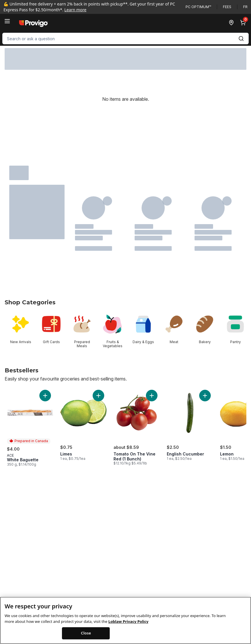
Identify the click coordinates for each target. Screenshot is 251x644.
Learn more (75, 10)
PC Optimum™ (198, 7)
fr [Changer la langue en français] (245, 7)
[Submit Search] (241, 39)
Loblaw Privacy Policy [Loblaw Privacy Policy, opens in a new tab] (128, 626)
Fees (227, 7)
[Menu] (7, 21)
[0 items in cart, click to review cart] (244, 23)
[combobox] (125, 39)
